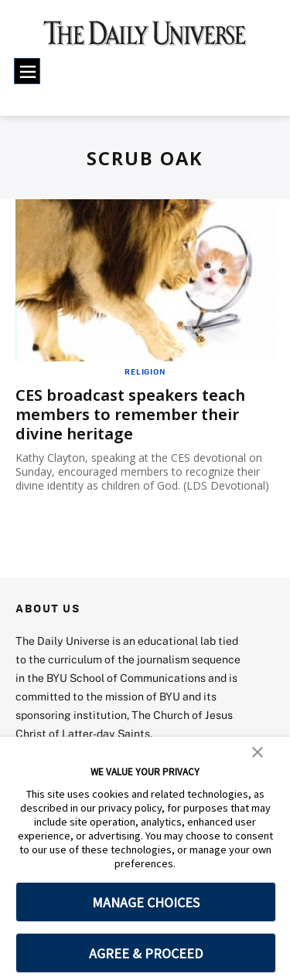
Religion (145, 371)
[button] (258, 752)
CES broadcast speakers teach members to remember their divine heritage (130, 414)
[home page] (145, 39)
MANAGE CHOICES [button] (146, 902)
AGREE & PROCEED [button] (146, 953)
